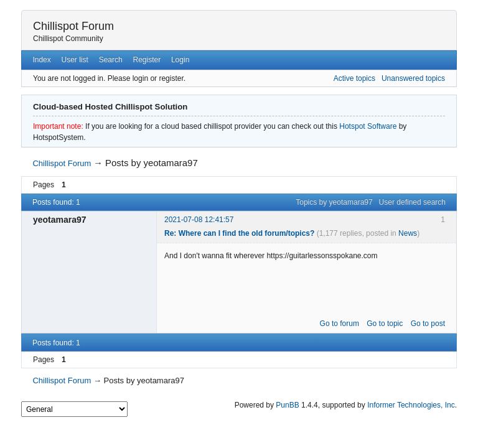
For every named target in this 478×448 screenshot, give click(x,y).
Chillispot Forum (73, 26)
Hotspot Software (368, 126)
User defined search (412, 202)
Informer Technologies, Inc (411, 405)
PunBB (287, 405)
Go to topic (385, 324)
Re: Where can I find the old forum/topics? (239, 233)
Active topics (354, 78)
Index (41, 60)
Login (180, 60)
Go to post (428, 324)
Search (111, 60)
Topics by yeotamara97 (334, 202)
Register (147, 60)
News (408, 233)
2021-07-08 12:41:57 (199, 220)
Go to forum (340, 324)
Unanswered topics (413, 78)
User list (75, 60)
